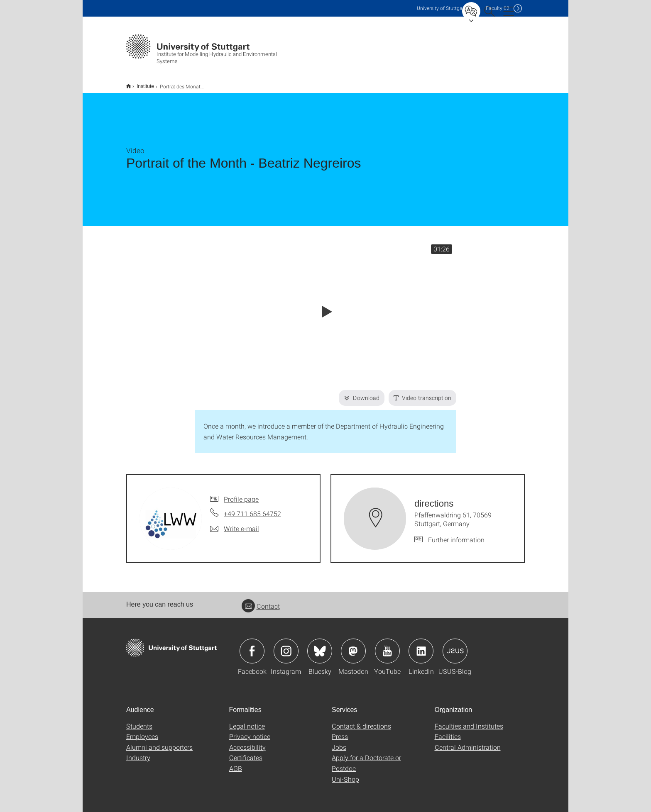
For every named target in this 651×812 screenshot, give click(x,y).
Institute (141, 83)
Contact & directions (361, 721)
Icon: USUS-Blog (455, 646)
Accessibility (247, 742)
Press (340, 731)
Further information (456, 534)
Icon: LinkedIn (421, 646)
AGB (236, 763)
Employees (142, 731)
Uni (441, 8)
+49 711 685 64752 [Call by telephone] (252, 508)
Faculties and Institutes (469, 721)
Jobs (339, 742)
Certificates (246, 752)
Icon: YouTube (387, 646)
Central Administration (468, 742)
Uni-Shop (345, 774)
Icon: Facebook (252, 646)
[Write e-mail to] (235, 523)
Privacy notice (250, 731)
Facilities (448, 731)
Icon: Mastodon (353, 646)
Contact (261, 601)
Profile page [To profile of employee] (241, 494)
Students (139, 721)
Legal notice (247, 721)
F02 (498, 8)
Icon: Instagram (286, 646)
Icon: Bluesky (320, 646)
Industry (138, 752)
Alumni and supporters (159, 742)
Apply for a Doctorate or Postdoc (366, 757)
